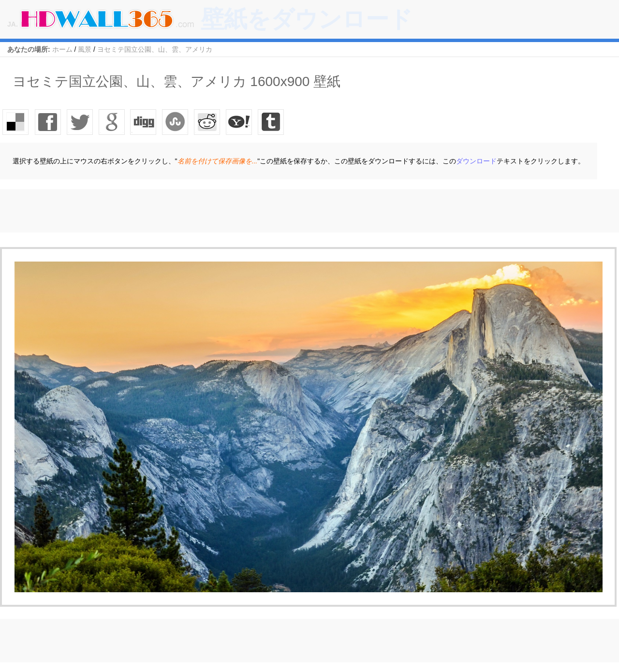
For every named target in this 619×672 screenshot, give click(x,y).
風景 (85, 49)
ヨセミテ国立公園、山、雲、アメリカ (155, 49)
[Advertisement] (176, 211)
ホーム (62, 49)
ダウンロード (476, 161)
